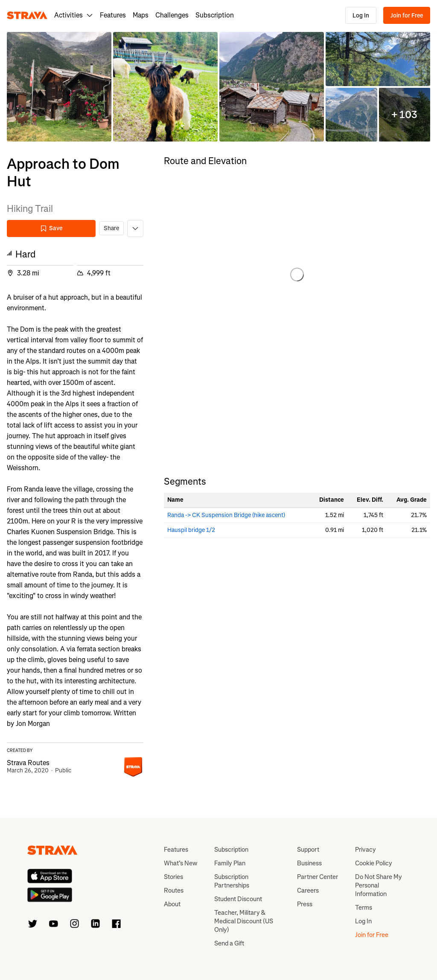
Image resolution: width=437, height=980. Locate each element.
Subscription (215, 15)
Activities (74, 15)
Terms (364, 908)
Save (51, 228)
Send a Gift (229, 943)
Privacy (366, 850)
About (172, 904)
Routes (174, 890)
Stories (173, 877)
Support (308, 850)
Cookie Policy (374, 863)
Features (113, 15)
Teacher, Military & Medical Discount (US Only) (244, 921)
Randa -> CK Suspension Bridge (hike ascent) (226, 515)
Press (305, 904)
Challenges (172, 15)
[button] (59, 87)
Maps (141, 15)
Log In (361, 16)
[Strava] (27, 15)
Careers (308, 890)
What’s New (181, 863)
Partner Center (318, 877)
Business (309, 863)
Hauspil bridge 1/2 (191, 530)
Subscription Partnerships (232, 881)
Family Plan (230, 863)
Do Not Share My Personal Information (379, 885)
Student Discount (238, 899)
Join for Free (407, 16)
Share (111, 228)
